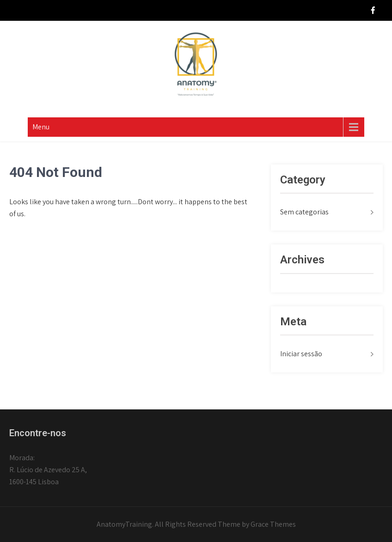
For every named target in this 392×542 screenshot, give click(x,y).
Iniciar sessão (301, 354)
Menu (41, 127)
